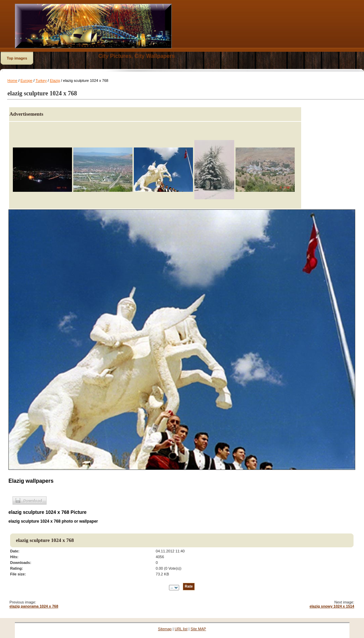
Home (12, 81)
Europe (27, 81)
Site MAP (198, 629)
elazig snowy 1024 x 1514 (332, 606)
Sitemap (165, 629)
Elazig (55, 81)
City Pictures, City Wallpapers (137, 56)
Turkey (41, 81)
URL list (181, 629)
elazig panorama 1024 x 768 (34, 606)
